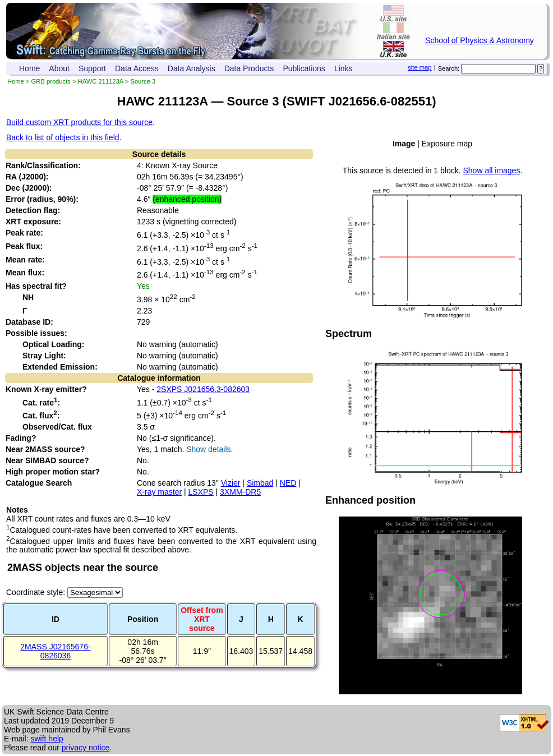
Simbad (260, 483)
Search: (449, 68)
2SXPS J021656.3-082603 (203, 389)
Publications (304, 68)
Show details (208, 449)
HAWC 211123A (101, 81)
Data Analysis (192, 68)
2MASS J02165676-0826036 (55, 651)
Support (92, 68)
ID (56, 619)
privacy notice (86, 748)
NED (288, 483)
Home (29, 68)
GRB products (51, 81)
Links (344, 68)
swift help (47, 739)
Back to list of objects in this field (63, 137)
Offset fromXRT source (202, 619)
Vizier (231, 483)
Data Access (137, 68)
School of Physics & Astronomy (480, 40)
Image (404, 144)
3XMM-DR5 (240, 492)
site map (420, 67)
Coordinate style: (37, 592)
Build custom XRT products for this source (79, 122)
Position (143, 619)
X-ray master (159, 492)
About (59, 68)
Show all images (491, 170)
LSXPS (201, 492)
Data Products (249, 68)
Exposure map (447, 144)
